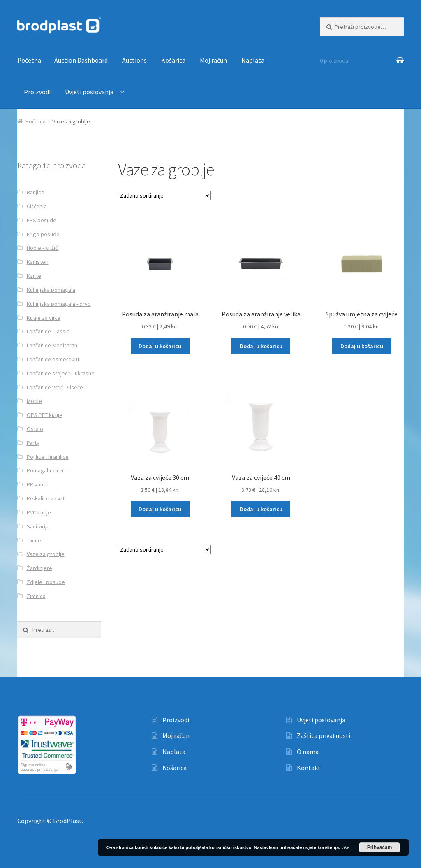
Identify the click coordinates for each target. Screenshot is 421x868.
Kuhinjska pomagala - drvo (59, 304)
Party (33, 443)
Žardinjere (39, 568)
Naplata (253, 60)
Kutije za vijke (44, 318)
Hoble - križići (43, 248)
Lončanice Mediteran (52, 345)
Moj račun (213, 60)
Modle (34, 401)
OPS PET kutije (45, 415)
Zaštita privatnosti (324, 735)
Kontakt (309, 768)
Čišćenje (37, 206)
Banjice (36, 192)
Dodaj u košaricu (160, 346)
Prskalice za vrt (46, 498)
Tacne (34, 540)
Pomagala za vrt (46, 470)
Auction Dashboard (81, 60)
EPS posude (42, 220)
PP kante (38, 484)
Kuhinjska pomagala (51, 290)
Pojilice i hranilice (48, 457)
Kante (34, 276)
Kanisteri (38, 262)
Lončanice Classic (48, 331)
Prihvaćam (380, 847)
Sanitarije (38, 526)
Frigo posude (43, 234)
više (345, 847)
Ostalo (35, 429)
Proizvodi (37, 92)
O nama (308, 752)
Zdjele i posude (46, 582)
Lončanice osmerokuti (54, 359)
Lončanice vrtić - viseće (55, 387)
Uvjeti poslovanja (89, 92)
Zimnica (36, 596)
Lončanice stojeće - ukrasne (61, 373)
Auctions (134, 60)
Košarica (173, 60)
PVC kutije (39, 512)
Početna (29, 60)
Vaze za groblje (46, 554)
